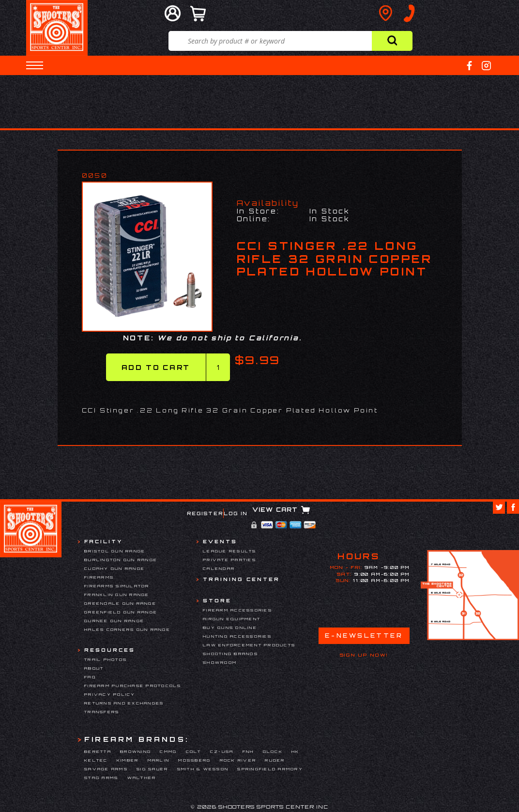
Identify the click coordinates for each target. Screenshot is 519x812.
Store (217, 600)
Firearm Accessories (237, 610)
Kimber (128, 760)
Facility (103, 541)
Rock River (238, 760)
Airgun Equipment (232, 619)
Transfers (102, 712)
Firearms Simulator (117, 586)
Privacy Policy (110, 694)
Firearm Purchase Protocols (133, 686)
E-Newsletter (364, 636)
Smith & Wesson (203, 769)
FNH (248, 751)
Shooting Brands (230, 654)
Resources (110, 650)
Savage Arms (106, 769)
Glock (273, 751)
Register (205, 513)
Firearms (99, 577)
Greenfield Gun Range (121, 612)
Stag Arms (101, 778)
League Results (230, 551)
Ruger (275, 760)
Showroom (220, 662)
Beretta (98, 751)
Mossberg (194, 760)
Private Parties (229, 560)
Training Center (241, 579)
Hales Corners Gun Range (127, 629)
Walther (142, 778)
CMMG (168, 751)
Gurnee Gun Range (114, 621)
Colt (194, 751)
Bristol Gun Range (115, 551)
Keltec (96, 760)
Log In (236, 513)
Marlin (159, 760)
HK (296, 751)
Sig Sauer (152, 769)
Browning (136, 751)
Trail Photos (106, 659)
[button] (35, 65)
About (94, 668)
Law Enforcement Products (249, 645)
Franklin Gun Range (117, 595)
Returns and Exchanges (124, 703)
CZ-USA (222, 751)
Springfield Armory (270, 769)
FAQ (90, 677)
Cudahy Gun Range (114, 568)
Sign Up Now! (364, 655)
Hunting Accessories (237, 636)
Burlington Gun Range (121, 560)
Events (220, 541)
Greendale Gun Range (120, 603)
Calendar (219, 568)
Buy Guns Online (230, 628)
